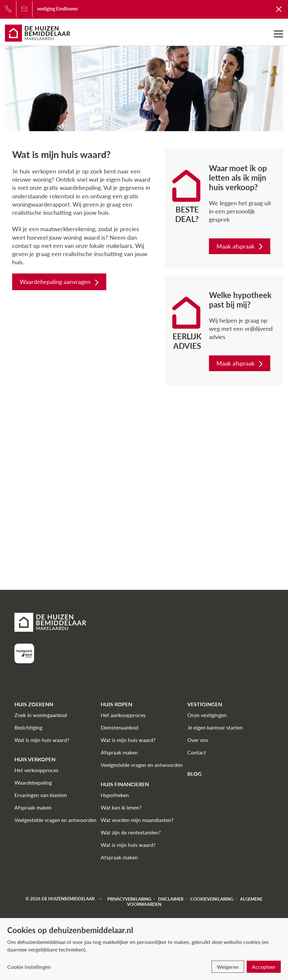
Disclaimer (171, 899)
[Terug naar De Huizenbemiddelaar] (279, 9)
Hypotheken (115, 795)
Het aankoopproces (123, 715)
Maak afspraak (240, 246)
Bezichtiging (28, 727)
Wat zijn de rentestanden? (131, 832)
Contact (197, 752)
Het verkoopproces (36, 770)
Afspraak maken (33, 807)
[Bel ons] (8, 9)
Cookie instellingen (29, 967)
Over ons (198, 740)
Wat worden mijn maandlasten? (137, 820)
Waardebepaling (33, 782)
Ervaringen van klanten (41, 795)
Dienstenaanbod (120, 727)
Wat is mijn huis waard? (42, 740)
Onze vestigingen (207, 715)
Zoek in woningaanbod (41, 715)
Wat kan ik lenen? (121, 807)
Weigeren (228, 967)
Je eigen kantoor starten (215, 727)
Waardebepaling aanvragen (60, 282)
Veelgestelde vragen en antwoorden (55, 820)
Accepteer (264, 967)
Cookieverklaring (212, 899)
